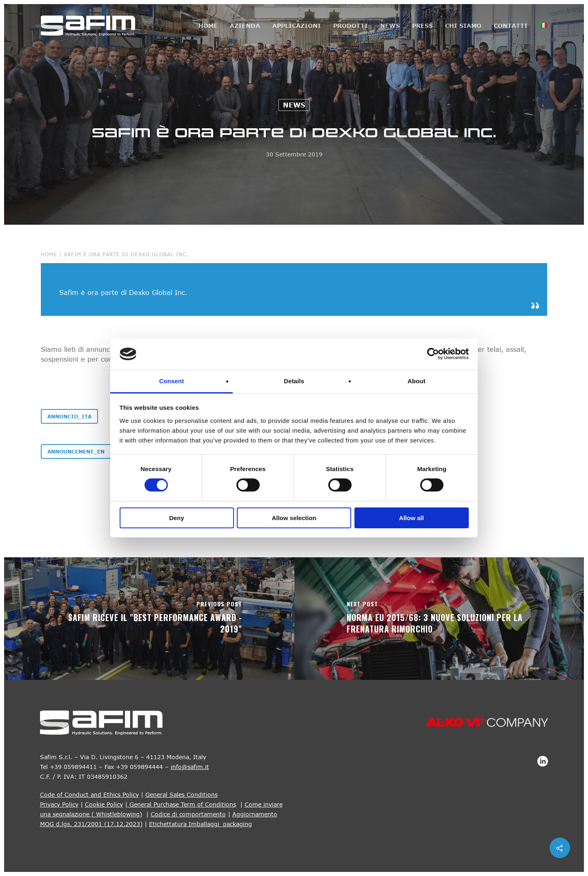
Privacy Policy (59, 804)
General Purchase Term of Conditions (182, 804)
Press (422, 26)
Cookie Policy (104, 804)
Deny (177, 518)
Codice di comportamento (188, 814)
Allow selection (294, 518)
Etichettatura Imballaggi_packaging (200, 824)
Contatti (511, 26)
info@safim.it (190, 767)
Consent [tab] (172, 381)
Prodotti (351, 26)
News (390, 26)
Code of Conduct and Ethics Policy (89, 794)
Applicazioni (297, 26)
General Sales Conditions (182, 794)
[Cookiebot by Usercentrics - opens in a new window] (433, 354)
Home (208, 26)
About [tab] (416, 381)
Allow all (411, 518)
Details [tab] (294, 381)
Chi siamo (463, 26)
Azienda (245, 26)
